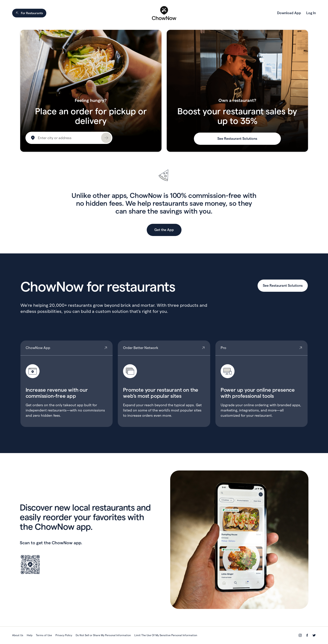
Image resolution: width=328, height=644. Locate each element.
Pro (262, 384)
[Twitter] (314, 635)
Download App (289, 13)
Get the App (164, 230)
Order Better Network (164, 384)
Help (30, 635)
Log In (311, 13)
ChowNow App (67, 384)
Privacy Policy (64, 635)
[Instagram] (300, 635)
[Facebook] (307, 635)
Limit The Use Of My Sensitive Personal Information (166, 635)
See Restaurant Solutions (237, 139)
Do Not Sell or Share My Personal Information (103, 635)
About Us (18, 635)
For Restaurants (29, 13)
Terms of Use (44, 635)
